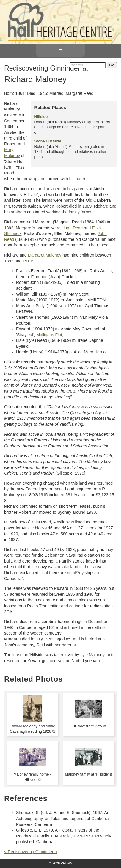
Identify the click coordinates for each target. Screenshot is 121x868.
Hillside (41, 117)
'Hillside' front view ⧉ (89, 726)
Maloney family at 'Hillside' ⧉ (89, 774)
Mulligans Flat (49, 335)
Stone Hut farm (48, 141)
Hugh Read (72, 228)
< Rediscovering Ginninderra (31, 852)
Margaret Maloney (44, 255)
